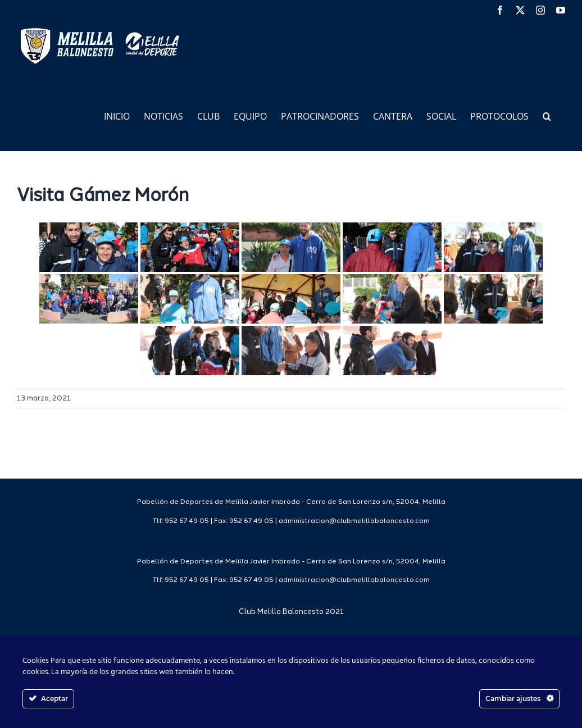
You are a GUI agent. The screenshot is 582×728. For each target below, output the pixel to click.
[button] (547, 115)
